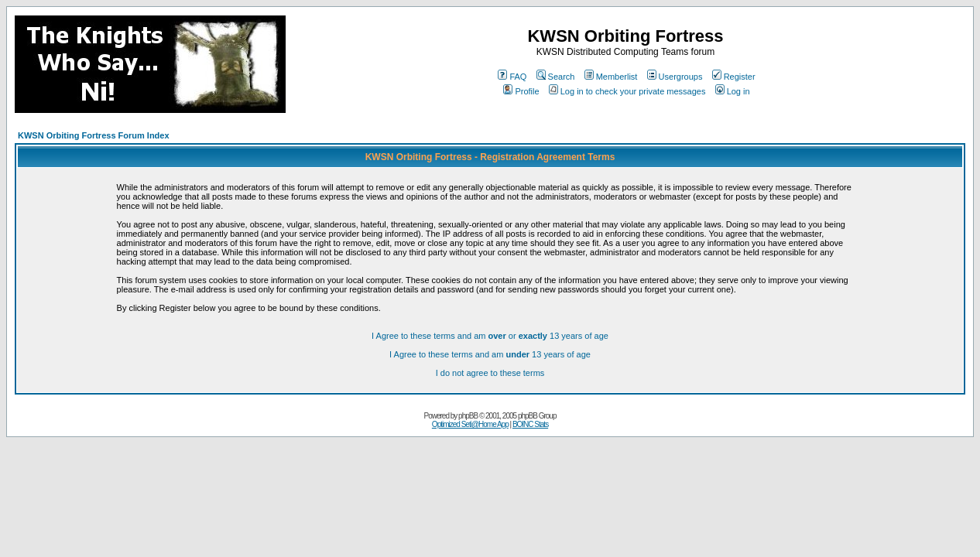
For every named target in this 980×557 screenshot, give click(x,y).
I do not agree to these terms (490, 373)
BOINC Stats (530, 424)
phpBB (468, 416)
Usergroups (675, 77)
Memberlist (611, 77)
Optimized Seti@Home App (470, 424)
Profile (521, 91)
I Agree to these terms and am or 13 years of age (490, 336)
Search (556, 77)
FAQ (512, 77)
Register (734, 77)
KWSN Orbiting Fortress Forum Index (94, 135)
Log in (733, 91)
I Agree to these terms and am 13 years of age (490, 354)
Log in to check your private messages (627, 91)
